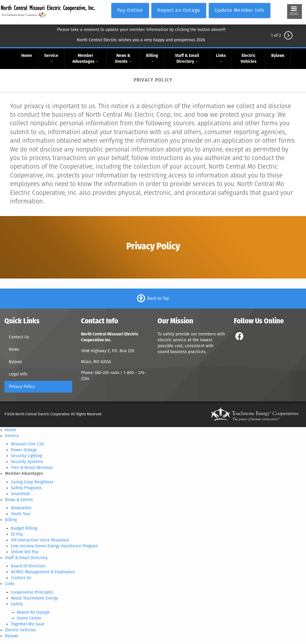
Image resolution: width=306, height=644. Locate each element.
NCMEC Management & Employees (43, 572)
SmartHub (20, 494)
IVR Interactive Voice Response (40, 540)
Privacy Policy (22, 387)
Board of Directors (28, 566)
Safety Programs (26, 488)
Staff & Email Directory (187, 59)
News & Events (123, 59)
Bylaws (278, 56)
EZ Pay (17, 534)
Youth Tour (21, 514)
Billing (152, 58)
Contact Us (19, 337)
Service (51, 58)
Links (221, 58)
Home (27, 56)
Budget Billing (24, 528)
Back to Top (158, 298)
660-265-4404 (108, 373)
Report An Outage (33, 612)
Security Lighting (27, 456)
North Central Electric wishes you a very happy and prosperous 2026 (141, 40)
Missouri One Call (27, 444)
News (14, 349)
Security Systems (27, 462)
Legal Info (18, 374)
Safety (17, 604)
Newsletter (21, 508)
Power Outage (24, 450)
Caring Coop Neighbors (32, 482)
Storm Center (29, 618)
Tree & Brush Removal (32, 468)
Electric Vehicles (249, 59)
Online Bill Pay (25, 552)
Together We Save (28, 624)
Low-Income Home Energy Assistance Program (54, 546)
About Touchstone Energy (34, 598)
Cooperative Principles (32, 592)
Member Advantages (85, 59)
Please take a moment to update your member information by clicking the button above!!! (141, 30)
